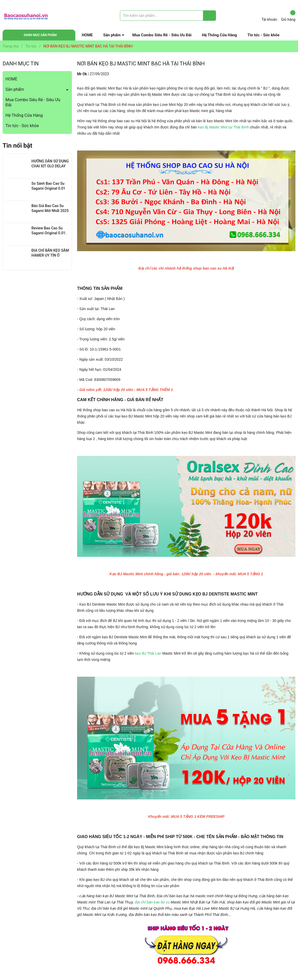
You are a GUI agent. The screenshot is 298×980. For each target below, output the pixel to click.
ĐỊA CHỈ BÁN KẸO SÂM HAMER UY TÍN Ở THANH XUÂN (50, 255)
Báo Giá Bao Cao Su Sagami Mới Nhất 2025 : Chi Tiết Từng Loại (50, 211)
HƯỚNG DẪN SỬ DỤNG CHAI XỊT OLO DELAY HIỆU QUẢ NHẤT (50, 166)
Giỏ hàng (288, 16)
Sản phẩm (112, 35)
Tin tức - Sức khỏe (263, 35)
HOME (87, 35)
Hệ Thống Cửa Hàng (219, 35)
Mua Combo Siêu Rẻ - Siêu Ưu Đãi (162, 35)
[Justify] (210, 16)
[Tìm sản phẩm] (168, 16)
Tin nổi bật (17, 146)
